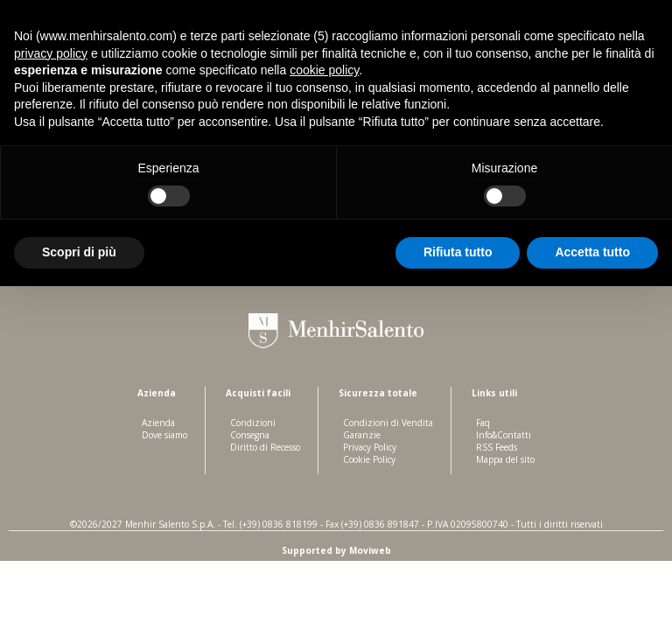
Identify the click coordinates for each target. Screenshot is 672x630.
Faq (483, 423)
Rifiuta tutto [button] (458, 252)
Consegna (250, 435)
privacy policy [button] (51, 53)
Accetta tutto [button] (592, 252)
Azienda (158, 423)
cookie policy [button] (324, 70)
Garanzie (362, 435)
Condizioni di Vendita (388, 423)
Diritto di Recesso (265, 447)
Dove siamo (164, 435)
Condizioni (253, 423)
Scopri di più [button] (79, 252)
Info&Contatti (504, 435)
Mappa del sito (505, 459)
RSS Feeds (497, 447)
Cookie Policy (369, 459)
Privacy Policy (370, 447)
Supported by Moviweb (336, 550)
